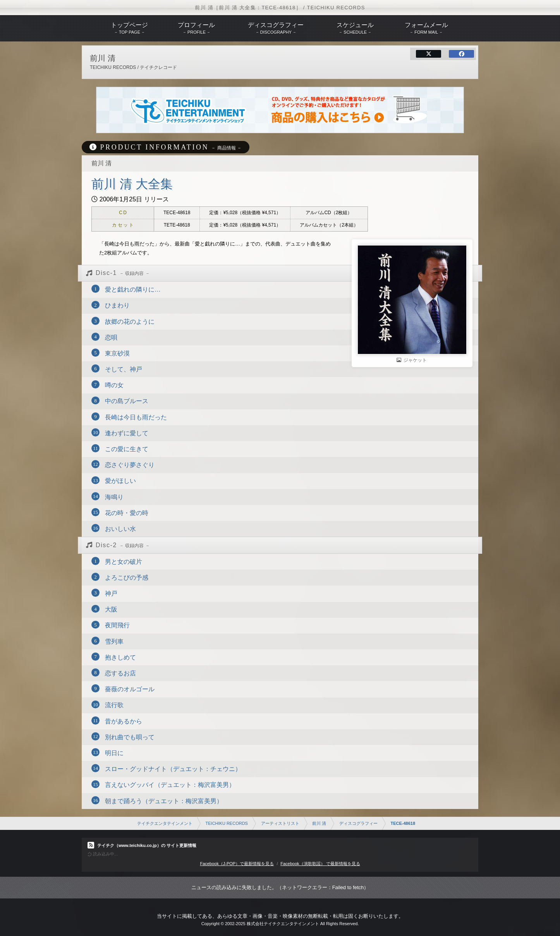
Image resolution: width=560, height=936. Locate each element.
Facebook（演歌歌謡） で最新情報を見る (320, 864)
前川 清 (319, 823)
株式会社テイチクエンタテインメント (283, 924)
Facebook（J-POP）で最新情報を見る (237, 864)
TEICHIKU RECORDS (227, 823)
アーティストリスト (280, 823)
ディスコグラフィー (358, 823)
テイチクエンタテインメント (165, 823)
